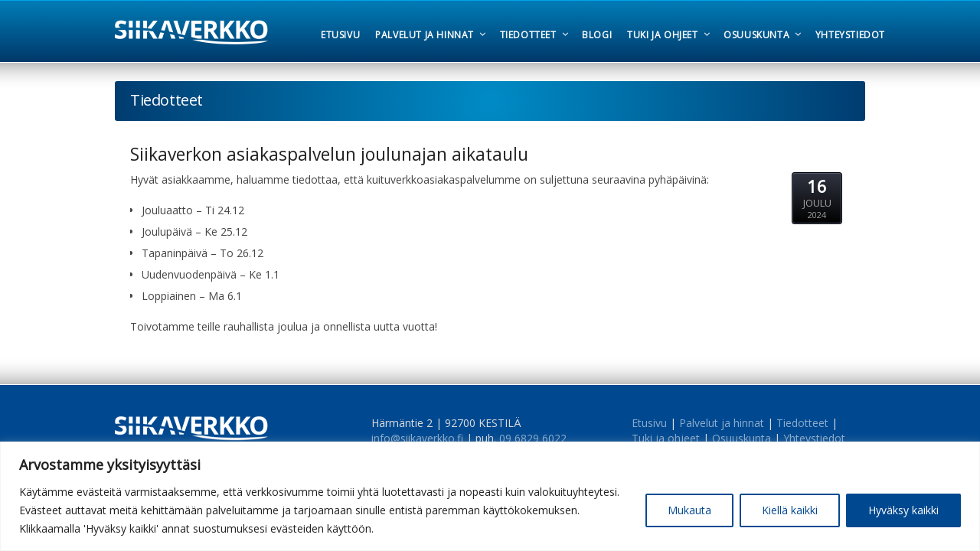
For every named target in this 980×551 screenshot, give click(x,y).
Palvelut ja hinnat (722, 423)
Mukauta (689, 510)
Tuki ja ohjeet (666, 438)
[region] (490, 496)
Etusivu (649, 423)
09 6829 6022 (533, 438)
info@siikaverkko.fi (417, 438)
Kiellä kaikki (790, 510)
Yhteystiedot (814, 438)
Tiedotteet (802, 423)
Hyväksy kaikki (903, 510)
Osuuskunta (742, 438)
